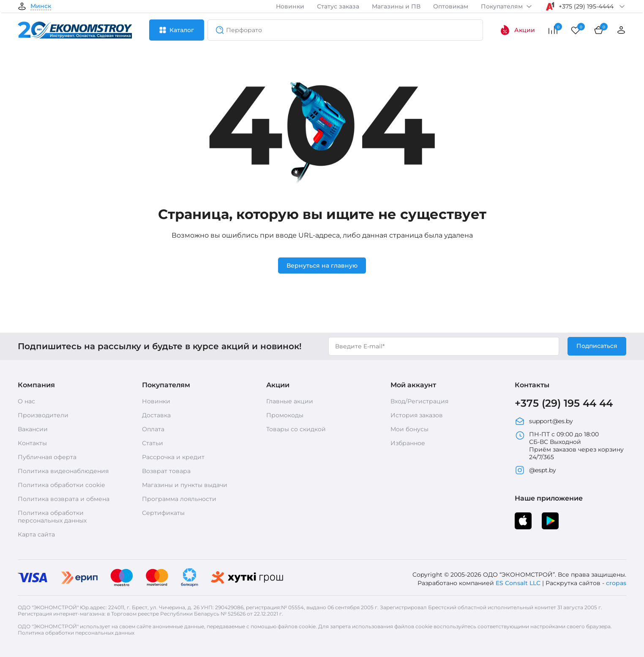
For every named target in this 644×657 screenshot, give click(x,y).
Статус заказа (338, 6)
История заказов (417, 415)
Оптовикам (451, 6)
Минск (41, 6)
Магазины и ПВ (396, 6)
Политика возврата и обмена (64, 499)
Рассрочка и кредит (173, 457)
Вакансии (33, 429)
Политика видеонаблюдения (63, 471)
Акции (517, 30)
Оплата (153, 429)
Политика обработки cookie (61, 485)
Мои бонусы (409, 429)
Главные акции (290, 401)
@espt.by (535, 470)
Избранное (408, 443)
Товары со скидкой (296, 429)
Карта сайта (36, 534)
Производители (43, 415)
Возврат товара (166, 471)
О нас (26, 401)
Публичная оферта (47, 457)
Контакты (32, 443)
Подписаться (597, 346)
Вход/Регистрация (419, 401)
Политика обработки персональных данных (52, 517)
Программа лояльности (179, 499)
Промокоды (285, 415)
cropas (616, 583)
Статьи (153, 443)
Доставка (156, 415)
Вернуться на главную (322, 266)
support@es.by (544, 421)
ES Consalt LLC (518, 583)
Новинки (290, 6)
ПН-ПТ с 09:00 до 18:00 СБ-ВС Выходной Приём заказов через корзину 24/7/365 (569, 446)
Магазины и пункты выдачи (185, 485)
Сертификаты (163, 513)
